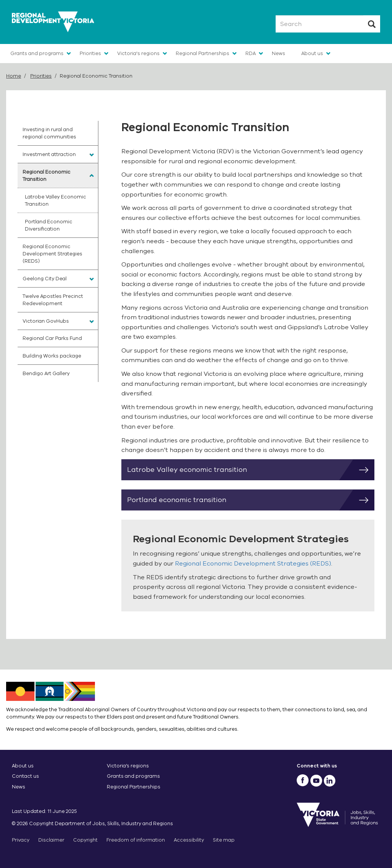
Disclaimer (51, 840)
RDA (251, 53)
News (278, 53)
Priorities (90, 53)
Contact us (25, 776)
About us (312, 53)
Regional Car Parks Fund (52, 338)
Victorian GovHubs (46, 321)
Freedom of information (136, 840)
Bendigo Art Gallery (46, 373)
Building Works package (52, 356)
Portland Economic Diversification (49, 225)
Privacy (21, 840)
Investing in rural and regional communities (49, 133)
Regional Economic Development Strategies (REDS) (253, 564)
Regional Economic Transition (47, 176)
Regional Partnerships (203, 53)
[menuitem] (58, 133)
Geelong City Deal (45, 279)
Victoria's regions (138, 53)
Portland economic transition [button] (251, 500)
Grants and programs (37, 53)
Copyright (85, 840)
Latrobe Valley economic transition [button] (251, 470)
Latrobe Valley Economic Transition (56, 200)
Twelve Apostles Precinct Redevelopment (53, 300)
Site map (224, 840)
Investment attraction (49, 154)
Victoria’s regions (128, 766)
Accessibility (189, 840)
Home (14, 76)
